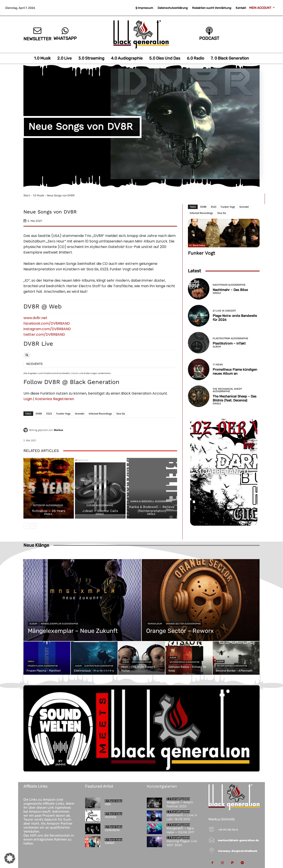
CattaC (110, 843)
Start (27, 196)
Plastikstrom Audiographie (230, 338)
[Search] (27, 355)
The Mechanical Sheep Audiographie (227, 390)
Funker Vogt (63, 414)
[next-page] (33, 526)
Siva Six (121, 414)
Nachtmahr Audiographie (229, 285)
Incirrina (111, 817)
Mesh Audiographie (142, 662)
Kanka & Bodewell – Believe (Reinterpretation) (152, 509)
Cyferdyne (112, 830)
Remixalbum (155, 624)
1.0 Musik (38, 196)
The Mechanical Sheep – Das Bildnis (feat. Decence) (235, 398)
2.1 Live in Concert (224, 311)
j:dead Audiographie (100, 505)
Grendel (80, 414)
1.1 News (218, 365)
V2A (108, 804)
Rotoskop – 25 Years (49, 511)
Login (28, 399)
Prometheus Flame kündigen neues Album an (235, 372)
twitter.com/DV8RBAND (44, 334)
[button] (10, 858)
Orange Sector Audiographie (183, 624)
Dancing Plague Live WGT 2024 (182, 843)
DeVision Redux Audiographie (185, 662)
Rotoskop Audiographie (48, 505)
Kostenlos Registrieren (55, 399)
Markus (59, 430)
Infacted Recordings (100, 414)
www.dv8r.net (35, 318)
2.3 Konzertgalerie (178, 799)
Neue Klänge (36, 545)
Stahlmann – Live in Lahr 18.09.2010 (182, 817)
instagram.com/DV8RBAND (47, 329)
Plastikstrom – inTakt (229, 343)
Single (48, 514)
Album (217, 347)
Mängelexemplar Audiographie (60, 624)
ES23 (49, 414)
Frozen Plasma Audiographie (43, 666)
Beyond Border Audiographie (232, 666)
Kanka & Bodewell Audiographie (151, 501)
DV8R (39, 414)
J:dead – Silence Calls (100, 511)
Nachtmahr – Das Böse (230, 290)
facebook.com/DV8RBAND (47, 323)
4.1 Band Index (197, 245)
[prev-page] (26, 526)
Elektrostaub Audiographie (99, 666)
